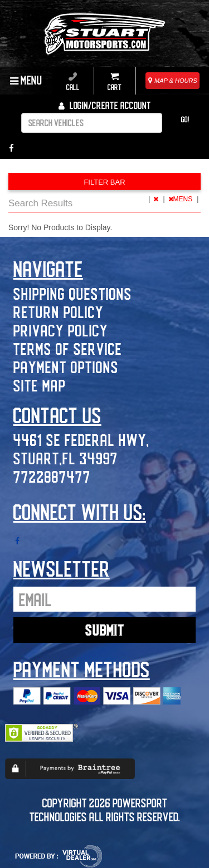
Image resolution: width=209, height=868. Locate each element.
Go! (185, 119)
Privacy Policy (61, 330)
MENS (181, 199)
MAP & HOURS (173, 81)
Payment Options (66, 367)
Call (73, 82)
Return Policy (59, 312)
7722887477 (52, 476)
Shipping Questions (73, 293)
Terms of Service (68, 348)
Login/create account (105, 105)
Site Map (40, 385)
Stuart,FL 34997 (66, 458)
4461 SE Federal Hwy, (81, 440)
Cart (115, 82)
